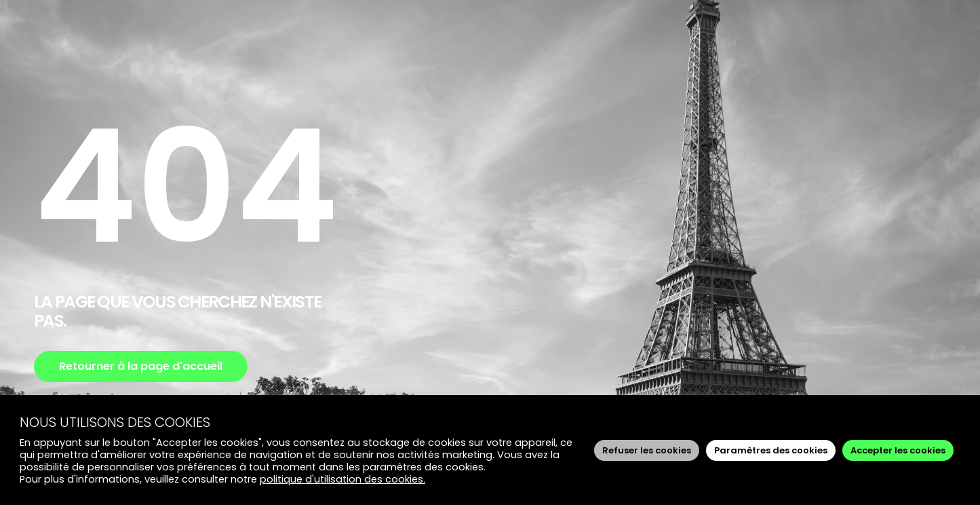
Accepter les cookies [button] (898, 450)
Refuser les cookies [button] (647, 450)
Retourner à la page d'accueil (141, 366)
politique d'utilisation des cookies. (342, 479)
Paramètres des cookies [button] (771, 450)
